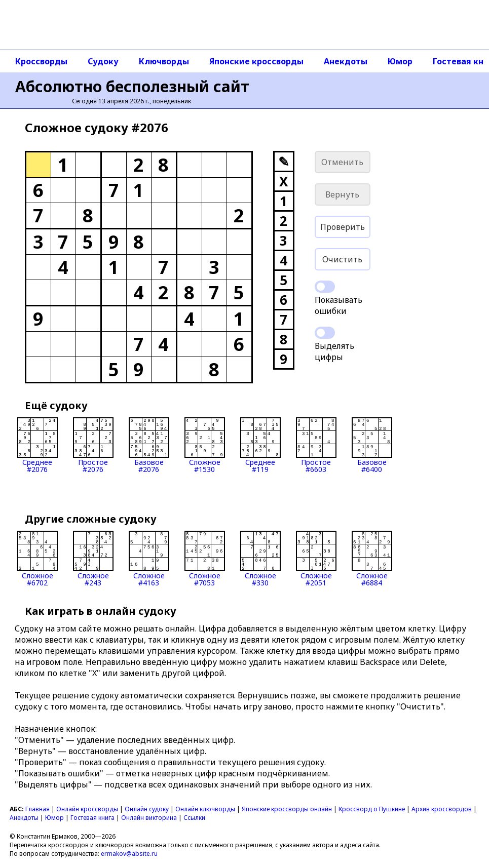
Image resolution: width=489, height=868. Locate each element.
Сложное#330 (260, 559)
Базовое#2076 (149, 445)
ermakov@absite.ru (129, 854)
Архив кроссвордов (442, 809)
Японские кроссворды (256, 61)
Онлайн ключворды (205, 809)
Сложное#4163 (149, 559)
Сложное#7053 (205, 559)
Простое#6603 (316, 445)
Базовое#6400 (372, 445)
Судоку (103, 61)
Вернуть (342, 194)
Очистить (342, 259)
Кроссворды (41, 61)
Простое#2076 (93, 445)
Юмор (400, 61)
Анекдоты (346, 61)
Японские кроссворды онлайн (287, 809)
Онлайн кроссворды (87, 809)
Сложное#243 (93, 559)
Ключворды (164, 61)
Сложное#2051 (316, 559)
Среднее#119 (260, 445)
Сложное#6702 (37, 559)
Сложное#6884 (372, 559)
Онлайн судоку (147, 809)
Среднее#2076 (37, 445)
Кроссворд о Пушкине (372, 809)
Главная (37, 809)
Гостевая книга (92, 818)
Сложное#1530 (205, 445)
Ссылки (194, 818)
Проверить (343, 227)
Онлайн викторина (149, 818)
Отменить (342, 162)
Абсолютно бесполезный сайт (132, 86)
